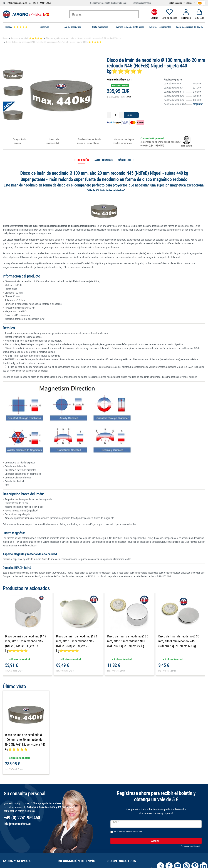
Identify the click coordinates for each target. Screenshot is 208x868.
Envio (128, 97)
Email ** (116, 822)
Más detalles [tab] (126, 160)
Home (5, 38)
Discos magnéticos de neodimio (60, 38)
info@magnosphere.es (17, 3)
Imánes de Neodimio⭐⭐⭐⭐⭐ (27, 38)
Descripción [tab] (81, 160)
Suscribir (175, 841)
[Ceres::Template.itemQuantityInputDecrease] (109, 115)
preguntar (198, 104)
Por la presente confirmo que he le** (128, 832)
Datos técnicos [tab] (103, 160)
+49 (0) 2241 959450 (42, 3)
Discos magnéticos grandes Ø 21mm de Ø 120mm (99, 38)
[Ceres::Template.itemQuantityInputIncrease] (122, 115)
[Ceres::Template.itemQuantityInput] (115, 115)
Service (190, 3)
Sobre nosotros (176, 3)
